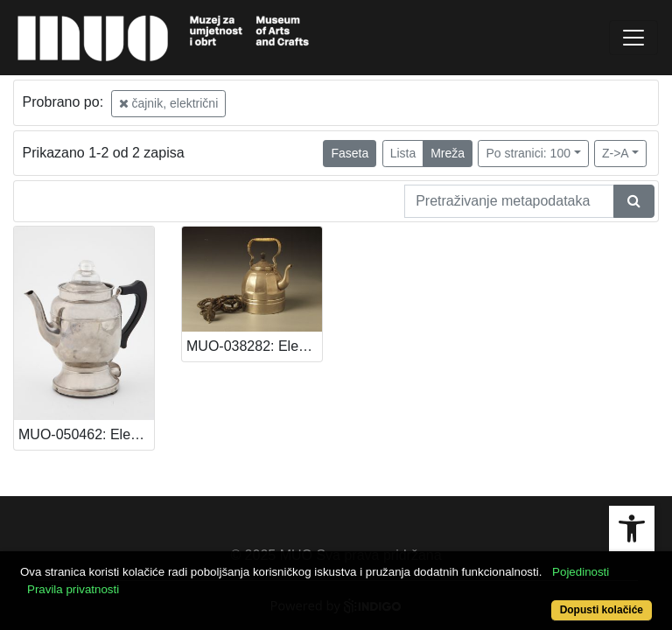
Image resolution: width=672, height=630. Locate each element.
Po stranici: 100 (528, 153)
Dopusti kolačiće (602, 610)
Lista (403, 153)
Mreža (448, 153)
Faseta (350, 153)
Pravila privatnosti (73, 589)
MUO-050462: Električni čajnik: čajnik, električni (86, 434)
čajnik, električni (169, 103)
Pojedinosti (581, 572)
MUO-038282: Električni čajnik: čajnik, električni (254, 346)
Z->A (616, 153)
